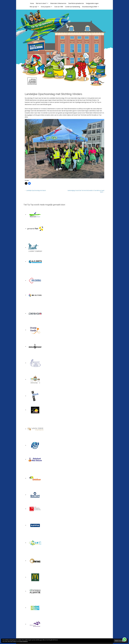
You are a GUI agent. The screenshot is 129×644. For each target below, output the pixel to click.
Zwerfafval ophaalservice (76, 3)
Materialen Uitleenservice (58, 3)
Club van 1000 (59, 7)
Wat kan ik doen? (42, 3)
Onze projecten (47, 7)
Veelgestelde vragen (92, 3)
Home (32, 3)
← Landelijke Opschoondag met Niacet (35, 190)
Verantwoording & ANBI (90, 7)
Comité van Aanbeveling (73, 7)
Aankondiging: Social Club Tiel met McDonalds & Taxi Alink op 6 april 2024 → (86, 191)
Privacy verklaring (23, 641)
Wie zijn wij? (34, 7)
